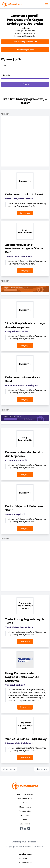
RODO (25, 803)
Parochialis (25, 815)
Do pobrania (25, 824)
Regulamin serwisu (25, 794)
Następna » (42, 769)
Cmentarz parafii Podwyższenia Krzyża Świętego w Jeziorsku (25, 20)
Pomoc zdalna (25, 811)
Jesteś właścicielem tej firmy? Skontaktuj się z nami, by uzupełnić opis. (27, 205)
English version (25, 858)
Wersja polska (25, 854)
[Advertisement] (25, 141)
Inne (25, 820)
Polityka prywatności (25, 798)
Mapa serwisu (25, 807)
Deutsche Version (25, 863)
